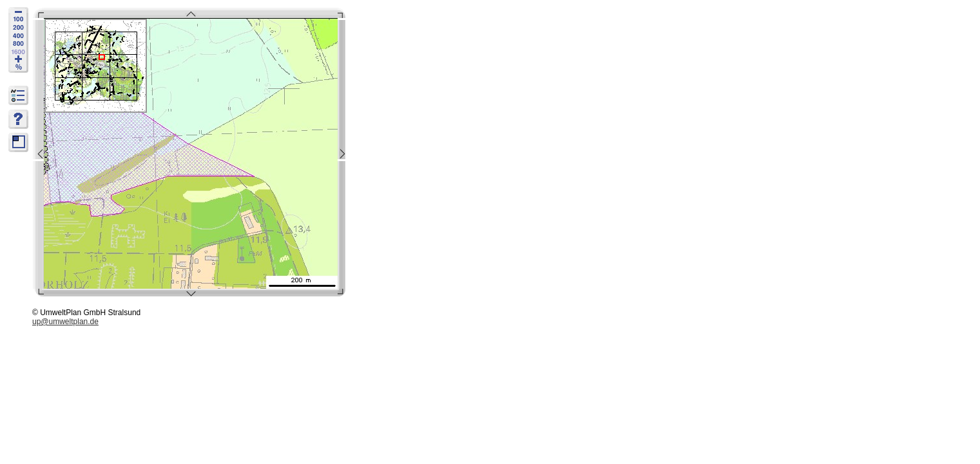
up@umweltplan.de (65, 322)
